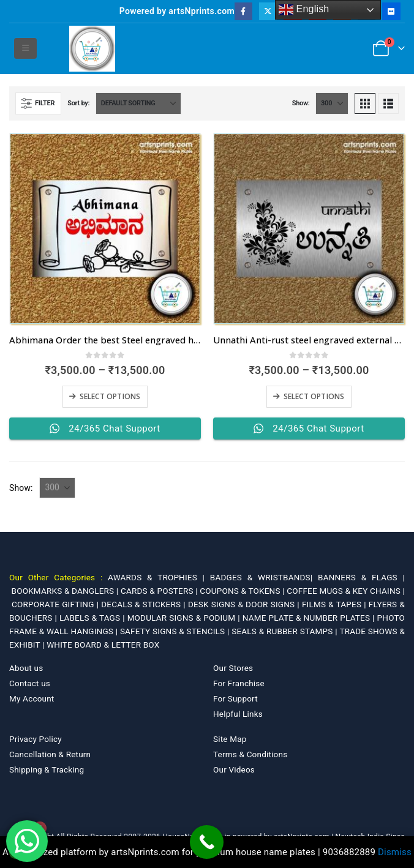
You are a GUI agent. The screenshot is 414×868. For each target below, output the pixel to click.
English (304, 10)
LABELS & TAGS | (93, 618)
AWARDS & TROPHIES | (156, 577)
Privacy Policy (36, 739)
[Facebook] (243, 11)
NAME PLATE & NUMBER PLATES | (310, 618)
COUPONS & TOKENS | (243, 591)
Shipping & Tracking (47, 769)
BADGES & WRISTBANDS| (264, 577)
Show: (301, 103)
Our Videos (234, 769)
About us (26, 668)
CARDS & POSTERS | (160, 591)
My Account (32, 698)
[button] (25, 48)
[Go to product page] (105, 229)
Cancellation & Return (50, 754)
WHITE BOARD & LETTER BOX (103, 645)
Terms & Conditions (250, 754)
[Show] (332, 103)
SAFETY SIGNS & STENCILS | (176, 631)
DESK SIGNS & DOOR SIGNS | (245, 604)
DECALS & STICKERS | (145, 604)
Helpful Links (238, 714)
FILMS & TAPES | (335, 604)
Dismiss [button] (395, 852)
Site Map (230, 739)
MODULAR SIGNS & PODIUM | (185, 618)
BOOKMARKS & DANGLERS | (66, 591)
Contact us (30, 683)
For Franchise (239, 683)
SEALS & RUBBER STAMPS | (285, 631)
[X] (268, 11)
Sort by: (78, 103)
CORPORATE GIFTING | (56, 604)
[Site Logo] (92, 49)
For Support (235, 698)
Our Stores (233, 668)
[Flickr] (391, 11)
